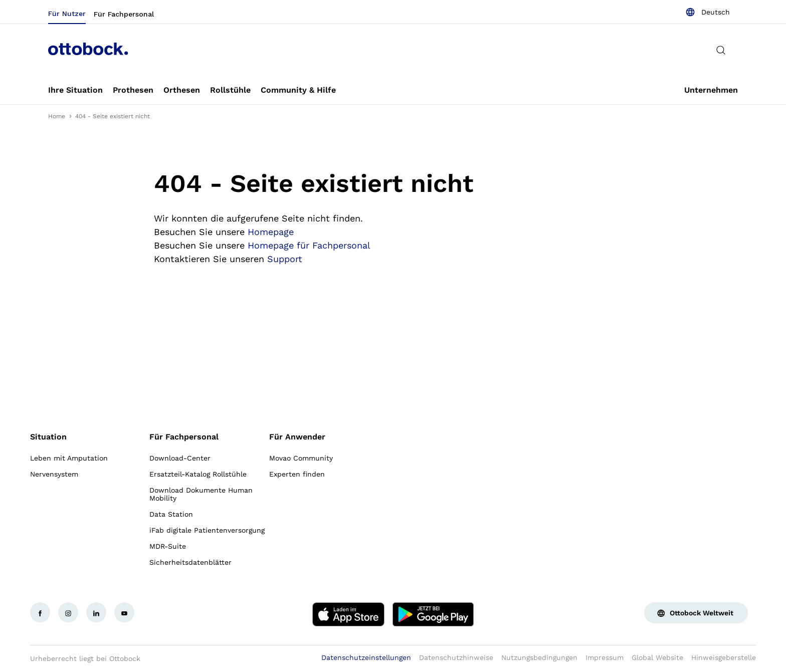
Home (57, 116)
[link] (75, 90)
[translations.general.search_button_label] (721, 50)
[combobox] (708, 12)
